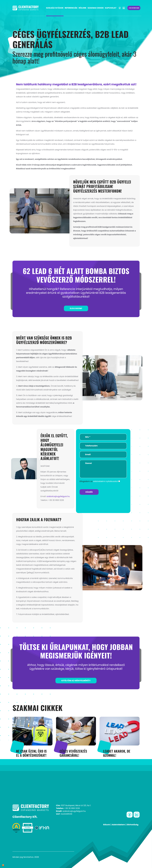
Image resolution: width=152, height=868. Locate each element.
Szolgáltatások (55, 8)
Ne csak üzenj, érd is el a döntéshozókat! (31, 753)
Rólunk (82, 8)
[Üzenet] (103, 469)
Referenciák (71, 8)
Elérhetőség (133, 825)
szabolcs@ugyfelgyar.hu (58, 496)
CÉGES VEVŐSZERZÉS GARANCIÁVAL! (73, 753)
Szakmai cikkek (96, 8)
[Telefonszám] (103, 446)
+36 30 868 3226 (134, 8)
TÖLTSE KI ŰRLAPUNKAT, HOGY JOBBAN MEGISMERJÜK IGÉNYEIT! (76, 651)
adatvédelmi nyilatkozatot (105, 481)
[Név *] (103, 437)
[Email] (103, 455)
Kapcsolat (111, 8)
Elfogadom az (99, 481)
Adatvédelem (118, 825)
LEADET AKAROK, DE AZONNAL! (117, 753)
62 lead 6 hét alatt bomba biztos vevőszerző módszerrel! (76, 275)
